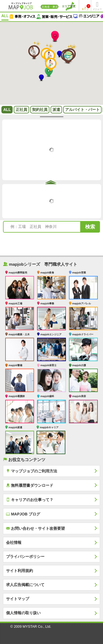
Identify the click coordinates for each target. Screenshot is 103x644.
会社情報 (14, 542)
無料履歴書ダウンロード (30, 485)
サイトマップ (18, 599)
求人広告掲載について (25, 585)
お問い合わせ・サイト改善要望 (35, 528)
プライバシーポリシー (25, 557)
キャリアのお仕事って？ (30, 500)
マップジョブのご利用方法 (32, 471)
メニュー (97, 9)
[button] (55, 37)
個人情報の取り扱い (23, 613)
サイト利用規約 (20, 571)
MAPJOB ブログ (23, 514)
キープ (86, 7)
